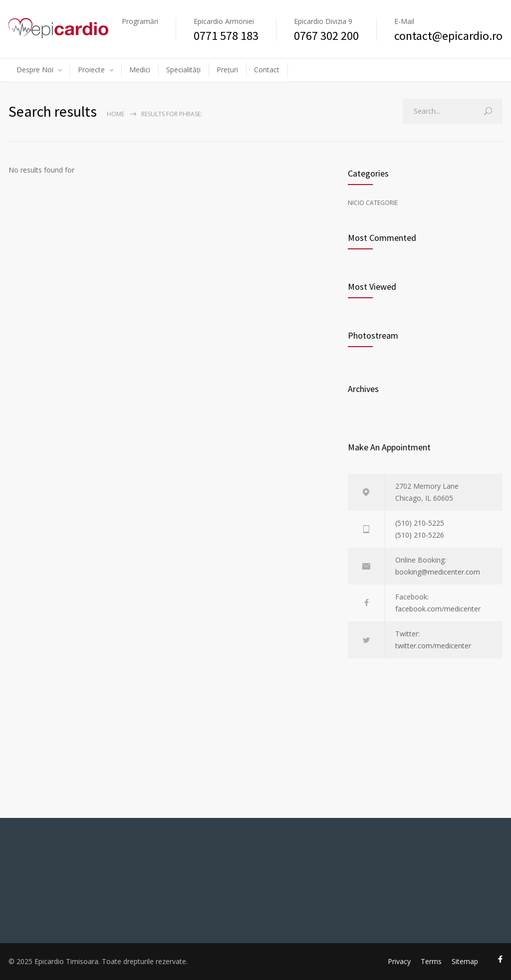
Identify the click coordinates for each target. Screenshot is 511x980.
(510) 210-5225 (420, 523)
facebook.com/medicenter (438, 609)
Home (116, 114)
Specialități (183, 70)
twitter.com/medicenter (433, 646)
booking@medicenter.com (438, 572)
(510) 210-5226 (420, 535)
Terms (431, 961)
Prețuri (227, 70)
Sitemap (465, 961)
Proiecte (91, 70)
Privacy (399, 961)
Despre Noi (35, 70)
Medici (140, 70)
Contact (267, 70)
